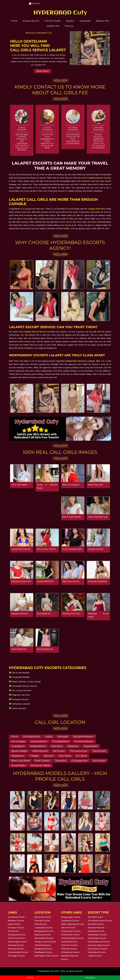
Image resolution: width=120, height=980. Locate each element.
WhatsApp (90, 978)
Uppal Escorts (14, 924)
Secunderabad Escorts (18, 952)
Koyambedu (18, 765)
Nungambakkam (83, 737)
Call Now (35, 3)
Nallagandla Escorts (43, 949)
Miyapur (70, 21)
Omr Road (65, 756)
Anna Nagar (18, 741)
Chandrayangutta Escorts (72, 938)
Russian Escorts (31, 21)
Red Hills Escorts (96, 917)
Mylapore (73, 746)
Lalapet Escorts (95, 956)
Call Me (30, 978)
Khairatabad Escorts (97, 952)
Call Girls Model (52, 21)
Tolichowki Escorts (43, 945)
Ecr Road (81, 756)
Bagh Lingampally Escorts (73, 924)
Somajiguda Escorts (17, 935)
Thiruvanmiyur (79, 751)
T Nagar (34, 756)
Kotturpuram (40, 751)
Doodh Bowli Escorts (70, 935)
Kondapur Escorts (16, 928)
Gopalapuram (80, 761)
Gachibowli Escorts (16, 917)
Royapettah (91, 746)
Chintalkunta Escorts (70, 952)
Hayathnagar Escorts (97, 938)
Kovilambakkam (84, 741)
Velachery (57, 746)
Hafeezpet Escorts (69, 942)
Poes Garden (42, 761)
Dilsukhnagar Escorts (17, 942)
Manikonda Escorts (43, 917)
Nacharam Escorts (96, 928)
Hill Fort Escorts (68, 928)
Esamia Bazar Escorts (98, 949)
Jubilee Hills (53, 26)
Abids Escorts (41, 924)
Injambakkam (39, 741)
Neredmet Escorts (96, 924)
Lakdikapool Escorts (70, 921)
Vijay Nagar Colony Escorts (47, 956)
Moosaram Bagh (40, 765)
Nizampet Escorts (42, 921)
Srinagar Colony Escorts (45, 942)
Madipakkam (38, 746)
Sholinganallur (32, 737)
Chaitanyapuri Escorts (71, 931)
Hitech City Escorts (16, 938)
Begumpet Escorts (43, 935)
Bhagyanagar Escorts (71, 917)
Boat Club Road (20, 761)
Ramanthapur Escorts (97, 935)
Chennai (69, 26)
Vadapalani (18, 756)
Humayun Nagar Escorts (99, 945)
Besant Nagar (19, 751)
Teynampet (99, 751)
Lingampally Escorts (44, 928)
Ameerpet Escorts (16, 945)
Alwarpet (63, 737)
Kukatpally (85, 21)
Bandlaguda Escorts (43, 952)
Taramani (61, 761)
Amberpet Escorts (69, 949)
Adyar (49, 737)
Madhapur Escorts (16, 921)
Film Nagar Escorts (16, 956)
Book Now (42, 71)
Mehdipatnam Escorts (44, 931)
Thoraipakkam (61, 741)
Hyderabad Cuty (47, 971)
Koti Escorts (13, 931)
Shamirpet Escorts (16, 949)
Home (14, 21)
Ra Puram (59, 751)
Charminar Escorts (69, 945)
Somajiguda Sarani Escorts (100, 921)
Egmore (49, 756)
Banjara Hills (102, 21)
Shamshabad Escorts (44, 938)
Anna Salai (99, 761)
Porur (15, 737)
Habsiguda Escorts (96, 931)
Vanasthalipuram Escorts (99, 942)
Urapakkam (18, 746)
